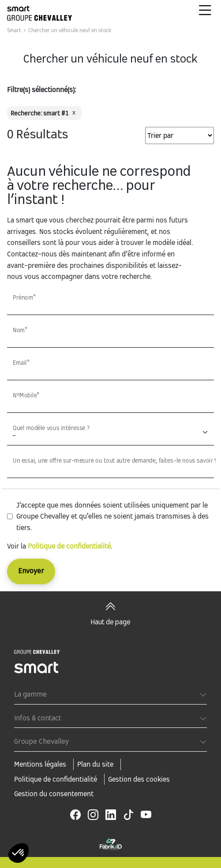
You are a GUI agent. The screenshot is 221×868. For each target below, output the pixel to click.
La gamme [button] (30, 695)
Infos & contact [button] (38, 718)
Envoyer (31, 571)
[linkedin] (111, 815)
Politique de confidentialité (69, 546)
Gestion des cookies (139, 779)
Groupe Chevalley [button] (41, 742)
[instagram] (93, 815)
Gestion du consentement (54, 794)
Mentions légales (40, 764)
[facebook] (75, 815)
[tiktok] (128, 815)
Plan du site (95, 764)
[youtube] (146, 815)
